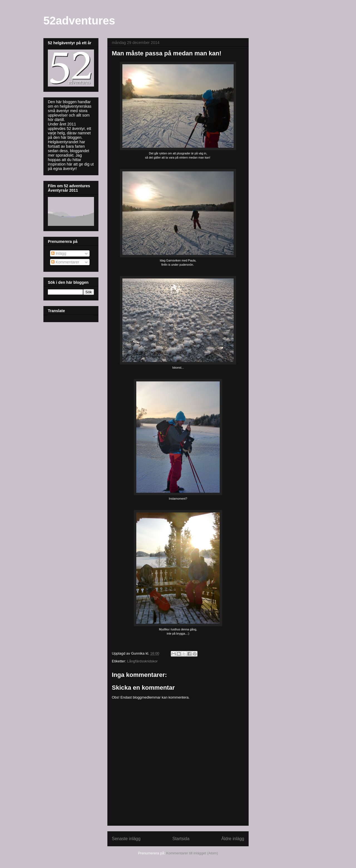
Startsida (181, 839)
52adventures (79, 21)
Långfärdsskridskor (142, 661)
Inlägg (59, 253)
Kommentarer (65, 262)
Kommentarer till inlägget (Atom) (192, 853)
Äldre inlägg (233, 839)
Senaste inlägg (126, 839)
